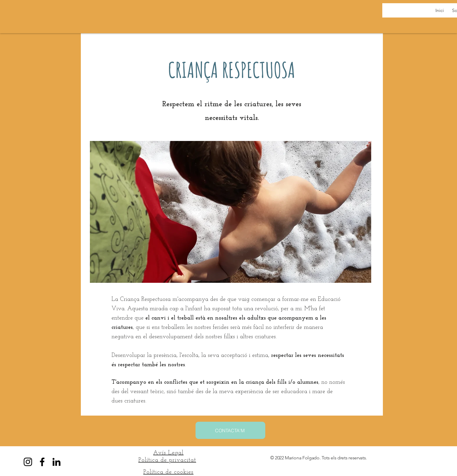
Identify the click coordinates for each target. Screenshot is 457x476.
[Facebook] (42, 462)
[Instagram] (28, 462)
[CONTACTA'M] (230, 430)
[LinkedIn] (56, 462)
